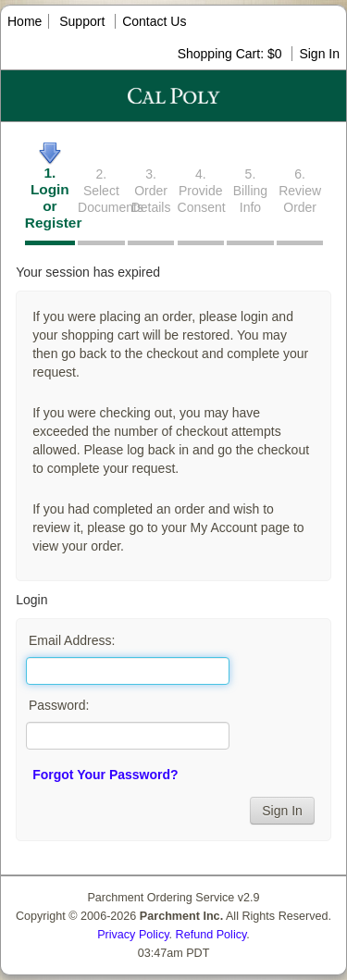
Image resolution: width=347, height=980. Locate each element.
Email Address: (72, 640)
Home (25, 21)
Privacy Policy (133, 935)
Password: (59, 705)
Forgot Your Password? (105, 775)
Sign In (319, 54)
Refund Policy (211, 935)
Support (82, 21)
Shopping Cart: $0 (232, 54)
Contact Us (154, 21)
